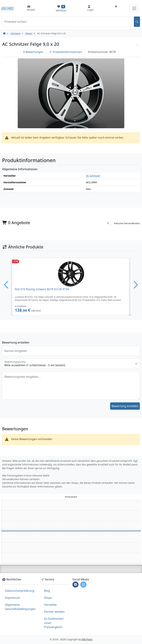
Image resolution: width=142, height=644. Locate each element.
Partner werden (54, 612)
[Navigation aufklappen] (134, 8)
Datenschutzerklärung (20, 591)
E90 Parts (87, 639)
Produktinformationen (66, 52)
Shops (48, 598)
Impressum (12, 598)
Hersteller (50, 605)
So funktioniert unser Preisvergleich (54, 623)
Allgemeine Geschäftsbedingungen (20, 607)
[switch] (110, 223)
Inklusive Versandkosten (127, 223)
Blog (47, 591)
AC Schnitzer (93, 176)
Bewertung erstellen (125, 406)
